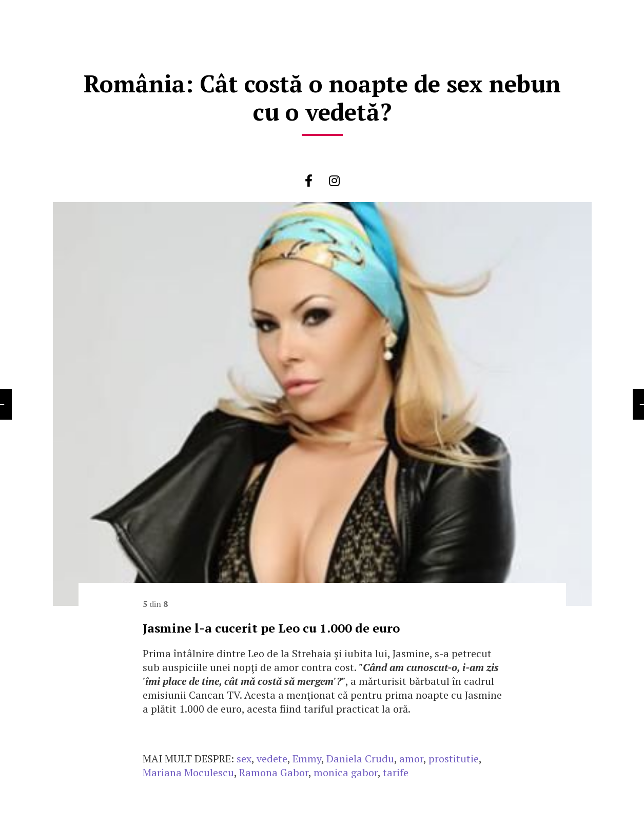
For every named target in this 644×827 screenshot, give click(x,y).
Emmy (307, 759)
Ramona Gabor (274, 772)
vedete (272, 759)
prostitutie (454, 759)
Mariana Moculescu (188, 772)
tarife (396, 772)
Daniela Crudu (360, 759)
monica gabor (346, 772)
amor (411, 759)
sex (244, 759)
